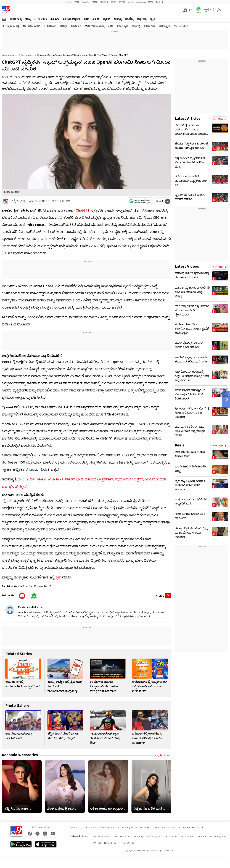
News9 (68, 2)
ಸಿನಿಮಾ (55, 19)
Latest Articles (188, 119)
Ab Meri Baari (181, 26)
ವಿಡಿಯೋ (51, 26)
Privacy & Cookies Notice (137, 828)
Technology (27, 55)
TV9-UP (160, 2)
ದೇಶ (86, 19)
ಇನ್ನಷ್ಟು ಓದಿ (162, 756)
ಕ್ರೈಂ (153, 19)
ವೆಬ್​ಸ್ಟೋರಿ (165, 26)
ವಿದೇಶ (96, 19)
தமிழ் (130, 2)
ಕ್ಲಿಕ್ (58, 578)
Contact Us (76, 828)
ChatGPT (83, 211)
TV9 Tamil (201, 837)
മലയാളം (141, 2)
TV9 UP (97, 843)
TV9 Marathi (122, 837)
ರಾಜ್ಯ (28, 19)
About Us (91, 828)
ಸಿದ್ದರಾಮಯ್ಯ (12, 26)
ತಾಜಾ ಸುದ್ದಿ (16, 19)
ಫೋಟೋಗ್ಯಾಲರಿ (71, 19)
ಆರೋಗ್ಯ (136, 26)
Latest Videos (187, 267)
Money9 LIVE (128, 843)
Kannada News (10, 55)
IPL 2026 (42, 19)
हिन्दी (77, 2)
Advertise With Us (109, 828)
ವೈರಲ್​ (107, 19)
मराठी (95, 2)
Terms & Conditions (165, 828)
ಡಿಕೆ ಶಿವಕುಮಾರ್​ (32, 26)
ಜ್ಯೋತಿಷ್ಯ (142, 19)
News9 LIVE (111, 843)
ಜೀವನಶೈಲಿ (122, 26)
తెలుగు (86, 2)
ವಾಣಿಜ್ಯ (129, 19)
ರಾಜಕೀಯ (150, 26)
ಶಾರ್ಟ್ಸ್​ (64, 26)
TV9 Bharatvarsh (103, 837)
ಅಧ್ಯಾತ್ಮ (118, 19)
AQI (191, 10)
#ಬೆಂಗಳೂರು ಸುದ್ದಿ (95, 26)
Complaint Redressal (191, 828)
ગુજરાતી (104, 2)
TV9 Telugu (138, 837)
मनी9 (151, 2)
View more (219, 119)
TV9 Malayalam (218, 837)
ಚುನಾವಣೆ (76, 26)
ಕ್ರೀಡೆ (111, 26)
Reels (180, 446)
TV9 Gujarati (170, 837)
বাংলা (114, 2)
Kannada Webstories (20, 755)
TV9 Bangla (153, 837)
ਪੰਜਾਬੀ (122, 2)
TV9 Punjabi (186, 837)
